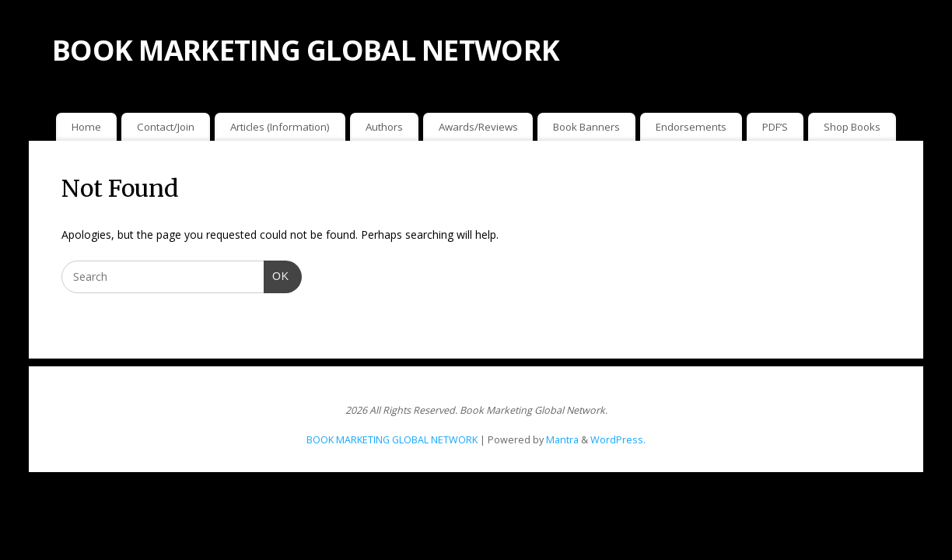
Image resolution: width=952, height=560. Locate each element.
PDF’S (775, 127)
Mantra (562, 440)
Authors (384, 127)
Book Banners (586, 127)
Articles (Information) (280, 127)
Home (86, 127)
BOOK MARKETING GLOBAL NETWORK (306, 50)
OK (276, 275)
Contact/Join (166, 127)
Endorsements (691, 127)
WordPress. (618, 440)
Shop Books (852, 127)
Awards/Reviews (478, 127)
